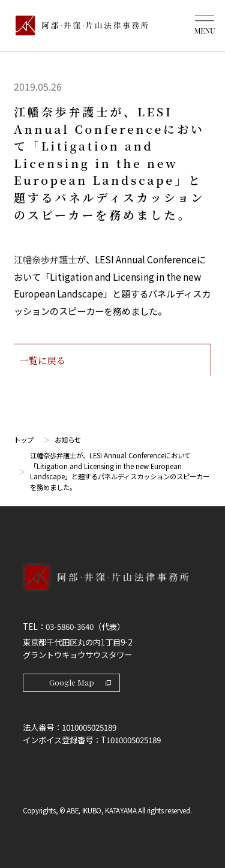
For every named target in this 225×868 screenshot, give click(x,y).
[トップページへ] (112, 589)
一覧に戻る (112, 360)
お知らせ (68, 440)
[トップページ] (79, 25)
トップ (24, 440)
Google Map (80, 682)
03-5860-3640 (70, 627)
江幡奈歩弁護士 (45, 259)
